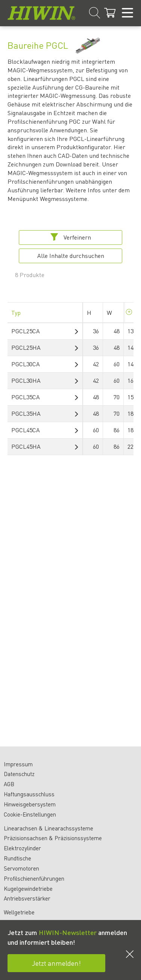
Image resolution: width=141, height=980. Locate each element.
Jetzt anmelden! (56, 963)
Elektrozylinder (22, 848)
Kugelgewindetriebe (28, 889)
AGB (9, 784)
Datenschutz (19, 774)
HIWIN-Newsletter (68, 932)
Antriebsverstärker (27, 898)
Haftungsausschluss (29, 794)
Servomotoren (21, 868)
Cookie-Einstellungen (30, 814)
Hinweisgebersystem (30, 804)
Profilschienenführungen (34, 878)
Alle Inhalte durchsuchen (71, 255)
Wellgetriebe (19, 912)
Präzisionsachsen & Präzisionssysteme (53, 838)
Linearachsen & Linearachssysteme (49, 828)
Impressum (18, 764)
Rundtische (17, 858)
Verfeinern (71, 237)
